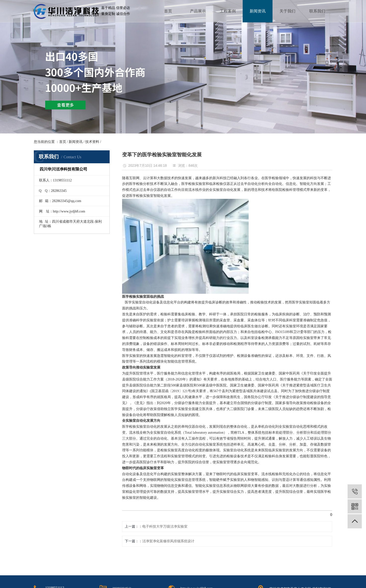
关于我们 (287, 11)
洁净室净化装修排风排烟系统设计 (168, 541)
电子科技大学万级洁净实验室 (165, 526)
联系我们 (317, 11)
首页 (168, 11)
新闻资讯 (258, 11)
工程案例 (228, 11)
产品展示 (198, 11)
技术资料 (92, 142)
